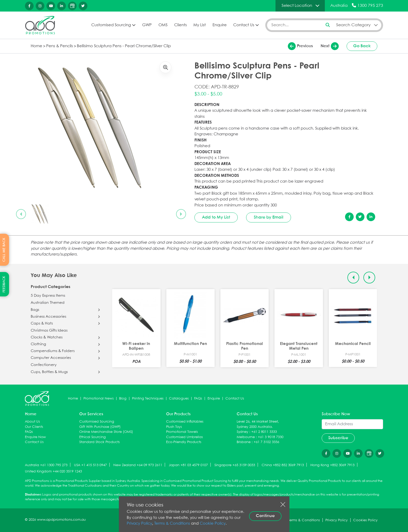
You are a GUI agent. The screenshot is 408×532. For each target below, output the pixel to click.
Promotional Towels (182, 432)
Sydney (242, 432)
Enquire (220, 25)
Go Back (362, 46)
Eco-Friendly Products (184, 442)
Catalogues (179, 399)
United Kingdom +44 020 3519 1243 (53, 472)
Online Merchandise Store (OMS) (106, 432)
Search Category (353, 25)
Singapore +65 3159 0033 (235, 465)
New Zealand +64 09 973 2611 (138, 465)
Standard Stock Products (99, 442)
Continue (265, 516)
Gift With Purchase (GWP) (100, 427)
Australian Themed (48, 303)
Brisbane (244, 442)
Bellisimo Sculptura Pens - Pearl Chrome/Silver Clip (124, 46)
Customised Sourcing (111, 25)
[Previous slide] (21, 214)
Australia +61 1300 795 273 (46, 465)
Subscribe (338, 438)
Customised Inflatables (185, 422)
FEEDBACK (4, 284)
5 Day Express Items (48, 296)
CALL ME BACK (4, 250)
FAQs (198, 399)
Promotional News (99, 399)
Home (36, 46)
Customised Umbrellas (184, 437)
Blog (123, 399)
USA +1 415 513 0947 (90, 465)
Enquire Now (35, 437)
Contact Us (244, 25)
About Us (32, 422)
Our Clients (34, 427)
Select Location (297, 6)
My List (200, 25)
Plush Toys (174, 427)
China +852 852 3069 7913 (283, 465)
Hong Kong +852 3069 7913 (332, 465)
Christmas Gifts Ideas (49, 331)
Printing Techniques (148, 399)
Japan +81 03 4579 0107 (188, 465)
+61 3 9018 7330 (271, 437)
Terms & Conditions (172, 524)
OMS (163, 25)
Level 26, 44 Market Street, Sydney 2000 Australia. (258, 424)
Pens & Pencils (60, 46)
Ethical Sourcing (92, 437)
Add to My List (216, 217)
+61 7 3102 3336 (266, 442)
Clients (181, 25)
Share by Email (269, 217)
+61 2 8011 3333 (264, 432)
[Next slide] (181, 214)
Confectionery (44, 365)
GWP (147, 25)
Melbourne (246, 437)
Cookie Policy (213, 524)
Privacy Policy (139, 524)
